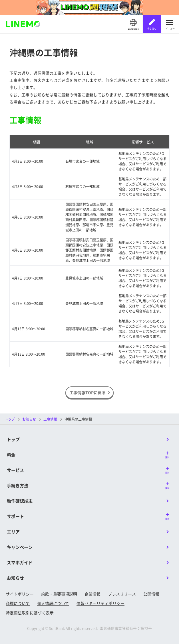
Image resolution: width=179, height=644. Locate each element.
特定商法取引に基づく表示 (30, 613)
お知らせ (15, 578)
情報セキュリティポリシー (100, 603)
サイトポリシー (20, 594)
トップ (10, 419)
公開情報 (151, 594)
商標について (18, 603)
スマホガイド (20, 562)
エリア (13, 532)
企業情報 (92, 594)
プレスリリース (122, 594)
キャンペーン (20, 547)
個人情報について (53, 603)
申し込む (152, 28)
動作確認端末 (20, 501)
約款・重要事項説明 (59, 594)
